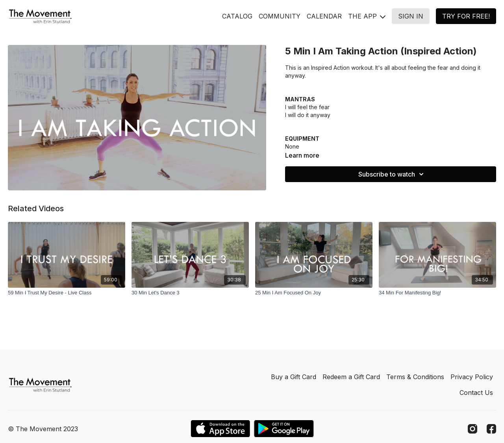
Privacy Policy (472, 377)
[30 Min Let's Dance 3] (190, 293)
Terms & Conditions (415, 377)
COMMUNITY (280, 16)
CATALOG (237, 16)
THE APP (367, 16)
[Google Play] (284, 429)
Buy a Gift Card (294, 377)
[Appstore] (220, 429)
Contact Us (476, 393)
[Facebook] (491, 429)
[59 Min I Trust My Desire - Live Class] (67, 293)
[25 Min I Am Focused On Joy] (314, 293)
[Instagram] (472, 429)
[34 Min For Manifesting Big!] (437, 293)
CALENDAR (324, 16)
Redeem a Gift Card (351, 377)
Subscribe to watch (392, 174)
